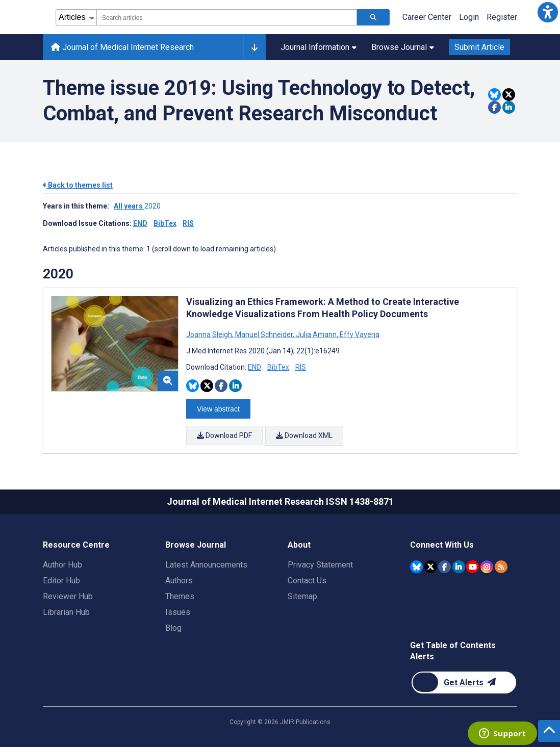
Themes (180, 596)
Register (502, 17)
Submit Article (479, 47)
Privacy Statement (320, 564)
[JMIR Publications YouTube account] (473, 566)
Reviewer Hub (68, 596)
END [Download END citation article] (254, 367)
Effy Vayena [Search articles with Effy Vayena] (359, 334)
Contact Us (307, 580)
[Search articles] (373, 17)
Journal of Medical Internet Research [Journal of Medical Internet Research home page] (122, 47)
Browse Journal (403, 47)
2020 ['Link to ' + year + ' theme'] (154, 206)
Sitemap (302, 596)
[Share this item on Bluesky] (494, 95)
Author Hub (62, 564)
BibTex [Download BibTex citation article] (278, 367)
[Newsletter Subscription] (464, 682)
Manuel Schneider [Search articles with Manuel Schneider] (264, 334)
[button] (548, 12)
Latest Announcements (206, 564)
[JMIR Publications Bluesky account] (416, 566)
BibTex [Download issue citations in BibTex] (165, 223)
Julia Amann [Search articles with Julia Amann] (316, 334)
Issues (178, 612)
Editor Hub (61, 580)
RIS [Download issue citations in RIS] (188, 223)
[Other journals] (254, 47)
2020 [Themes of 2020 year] (58, 274)
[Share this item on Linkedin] (509, 107)
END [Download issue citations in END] (140, 223)
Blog (173, 627)
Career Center (427, 17)
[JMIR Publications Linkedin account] (459, 566)
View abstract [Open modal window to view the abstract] (218, 409)
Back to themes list (78, 185)
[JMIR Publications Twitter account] (431, 566)
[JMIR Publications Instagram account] (487, 566)
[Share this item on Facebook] (494, 107)
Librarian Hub (66, 612)
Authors (179, 580)
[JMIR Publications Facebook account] (444, 566)
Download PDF (224, 435)
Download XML (304, 435)
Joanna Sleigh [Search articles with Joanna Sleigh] (210, 334)
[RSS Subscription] (501, 566)
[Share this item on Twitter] (509, 95)
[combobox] (227, 17)
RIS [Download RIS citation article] (301, 367)
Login (469, 17)
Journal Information (319, 47)
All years (129, 206)
